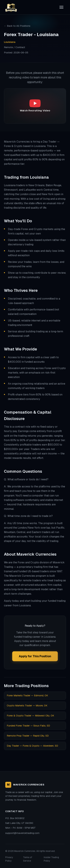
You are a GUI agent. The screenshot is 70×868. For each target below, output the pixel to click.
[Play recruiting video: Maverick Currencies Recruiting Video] (35, 106)
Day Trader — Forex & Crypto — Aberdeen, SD (32, 746)
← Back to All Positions (17, 26)
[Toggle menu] (61, 7)
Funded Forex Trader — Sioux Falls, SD (28, 726)
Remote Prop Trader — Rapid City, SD (28, 736)
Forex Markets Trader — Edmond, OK (27, 695)
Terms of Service (28, 859)
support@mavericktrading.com (22, 833)
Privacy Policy (9, 859)
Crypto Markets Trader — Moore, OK (27, 706)
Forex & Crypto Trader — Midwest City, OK (30, 716)
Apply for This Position (35, 656)
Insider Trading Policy (51, 859)
